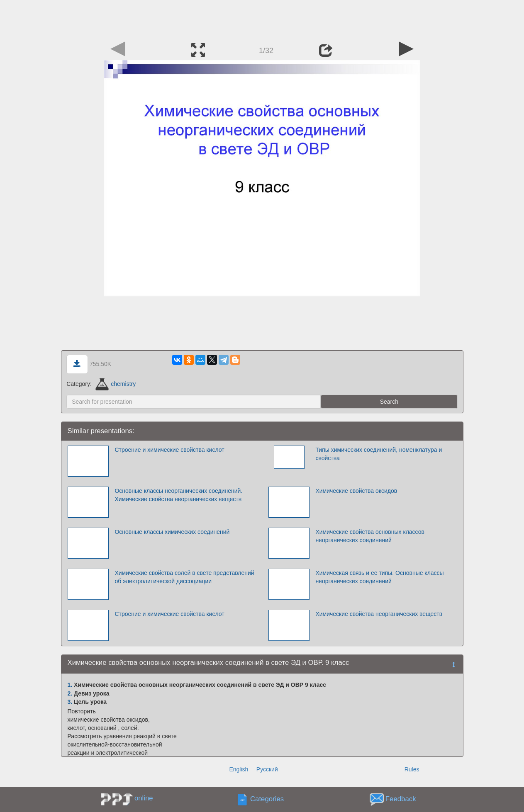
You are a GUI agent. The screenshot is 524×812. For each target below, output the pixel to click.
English (239, 769)
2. (70, 693)
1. (70, 685)
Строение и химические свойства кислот (169, 450)
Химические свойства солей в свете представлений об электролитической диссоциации (184, 577)
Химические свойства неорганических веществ (379, 614)
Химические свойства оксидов (356, 491)
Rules (412, 769)
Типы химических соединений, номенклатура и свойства (379, 454)
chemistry (116, 384)
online (144, 798)
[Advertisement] (262, 19)
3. (70, 702)
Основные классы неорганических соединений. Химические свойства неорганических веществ (178, 495)
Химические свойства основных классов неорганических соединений (370, 536)
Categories (267, 799)
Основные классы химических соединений (172, 532)
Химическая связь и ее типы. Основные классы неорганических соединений (379, 577)
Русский (267, 769)
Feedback (401, 799)
